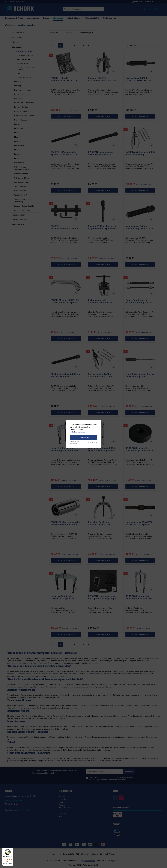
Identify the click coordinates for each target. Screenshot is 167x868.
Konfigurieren (93, 442)
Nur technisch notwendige (74, 443)
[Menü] (12, 849)
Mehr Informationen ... (78, 432)
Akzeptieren (84, 438)
